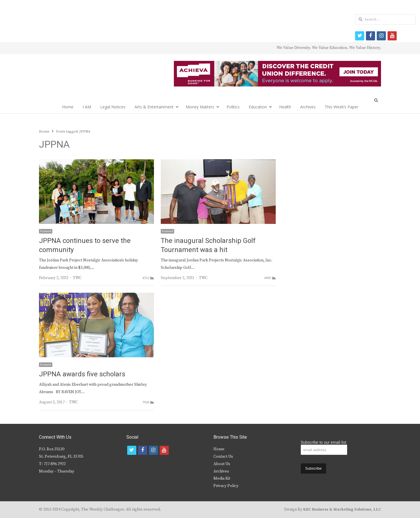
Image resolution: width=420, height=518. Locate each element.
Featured (46, 231)
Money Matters (200, 107)
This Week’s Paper (341, 107)
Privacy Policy (226, 486)
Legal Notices (113, 107)
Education (258, 107)
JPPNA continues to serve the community (85, 245)
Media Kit (222, 478)
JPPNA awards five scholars (82, 374)
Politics (233, 107)
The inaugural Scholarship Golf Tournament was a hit (208, 245)
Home (68, 107)
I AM (87, 107)
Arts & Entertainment (154, 107)
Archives (308, 107)
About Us (222, 464)
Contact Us (223, 457)
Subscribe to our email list (324, 442)
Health (285, 107)
